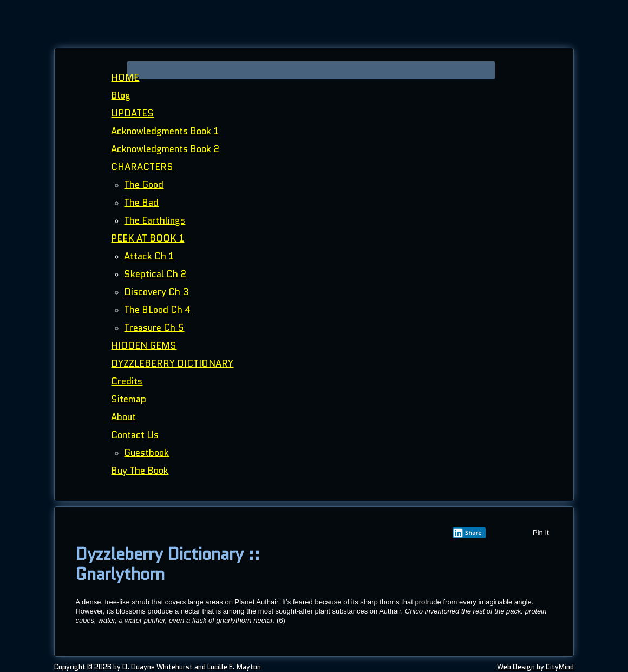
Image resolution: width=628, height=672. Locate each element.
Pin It (541, 533)
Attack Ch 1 (149, 256)
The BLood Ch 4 (157, 310)
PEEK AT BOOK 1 (148, 238)
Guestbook (146, 453)
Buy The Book (140, 471)
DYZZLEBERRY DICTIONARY (172, 363)
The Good (144, 185)
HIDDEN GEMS (144, 345)
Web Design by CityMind (535, 667)
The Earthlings (155, 220)
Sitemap (129, 399)
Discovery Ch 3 (156, 292)
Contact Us (135, 435)
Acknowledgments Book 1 (165, 131)
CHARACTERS (142, 167)
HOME (125, 77)
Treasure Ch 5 (154, 328)
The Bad (141, 203)
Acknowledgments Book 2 (165, 149)
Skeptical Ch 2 (155, 274)
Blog (121, 95)
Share (467, 533)
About (123, 417)
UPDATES (132, 113)
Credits (127, 381)
